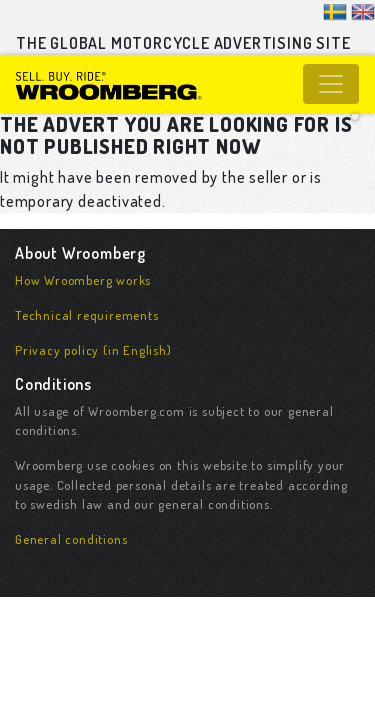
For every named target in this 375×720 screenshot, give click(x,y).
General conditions (71, 539)
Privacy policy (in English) (93, 350)
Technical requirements (87, 315)
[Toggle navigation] (331, 84)
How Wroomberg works (83, 280)
